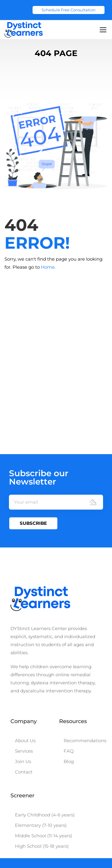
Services (24, 751)
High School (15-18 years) (42, 846)
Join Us (23, 761)
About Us (25, 741)
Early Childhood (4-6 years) (45, 815)
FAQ (69, 751)
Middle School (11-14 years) (44, 836)
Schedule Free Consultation (69, 10)
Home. (48, 267)
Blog (69, 761)
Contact (24, 772)
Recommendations (85, 741)
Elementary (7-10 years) (41, 825)
